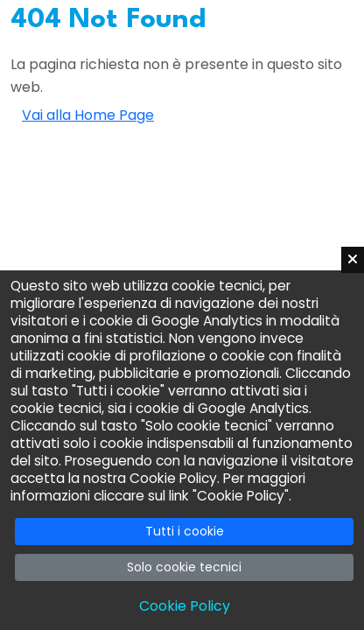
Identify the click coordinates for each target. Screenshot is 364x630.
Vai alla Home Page (88, 115)
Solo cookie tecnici (184, 567)
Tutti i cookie (185, 531)
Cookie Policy (185, 606)
